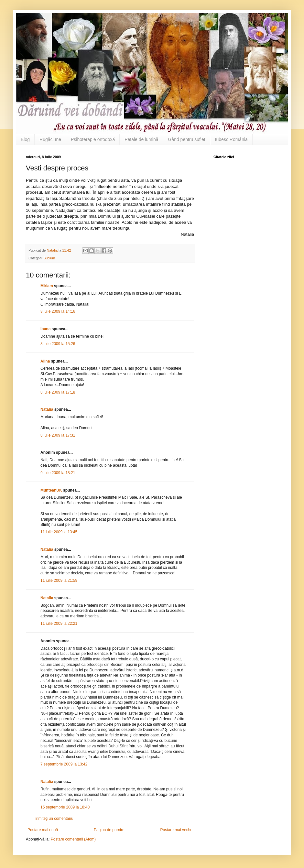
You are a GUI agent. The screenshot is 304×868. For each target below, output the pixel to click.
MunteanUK (51, 490)
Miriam (47, 286)
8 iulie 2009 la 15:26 (58, 344)
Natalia (47, 409)
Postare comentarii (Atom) (73, 839)
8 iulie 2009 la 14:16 (58, 311)
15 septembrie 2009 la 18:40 (65, 807)
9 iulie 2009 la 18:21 (58, 473)
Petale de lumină (141, 139)
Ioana (45, 329)
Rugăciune (50, 139)
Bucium (49, 258)
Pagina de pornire (109, 830)
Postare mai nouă (43, 830)
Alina (45, 361)
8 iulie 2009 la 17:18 (58, 392)
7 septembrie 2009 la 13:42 (64, 764)
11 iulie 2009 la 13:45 (59, 532)
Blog (25, 139)
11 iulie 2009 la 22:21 (59, 624)
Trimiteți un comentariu (54, 819)
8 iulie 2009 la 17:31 (58, 435)
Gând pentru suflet (186, 139)
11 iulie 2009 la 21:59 (59, 580)
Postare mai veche (176, 830)
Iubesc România (231, 139)
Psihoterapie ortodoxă (93, 139)
